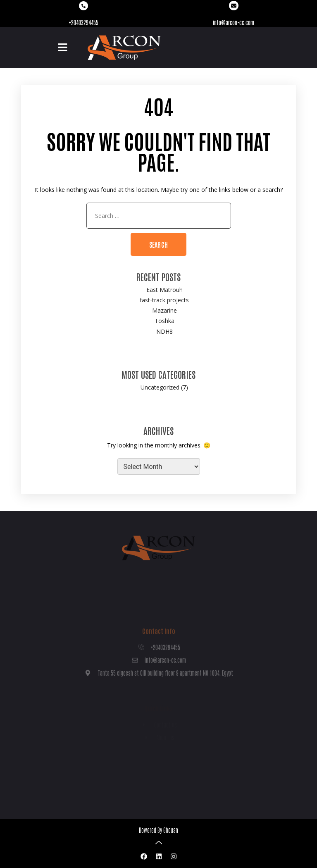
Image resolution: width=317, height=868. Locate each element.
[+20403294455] (83, 6)
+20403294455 (83, 22)
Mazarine (164, 310)
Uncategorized (160, 387)
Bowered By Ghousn (158, 830)
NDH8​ (164, 331)
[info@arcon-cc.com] (234, 6)
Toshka (164, 321)
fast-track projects (164, 300)
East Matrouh (164, 290)
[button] (62, 48)
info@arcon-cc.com (234, 22)
